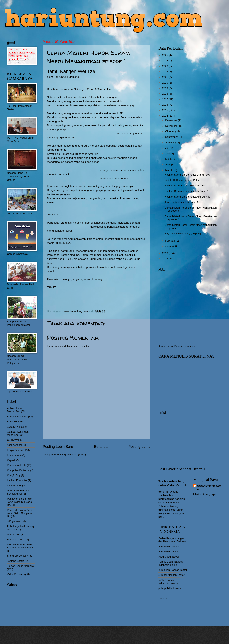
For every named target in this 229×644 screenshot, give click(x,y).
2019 (165, 88)
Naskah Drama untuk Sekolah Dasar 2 (187, 186)
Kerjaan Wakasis (17, 465)
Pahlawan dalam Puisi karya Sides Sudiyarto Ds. (20, 502)
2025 (165, 55)
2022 (165, 72)
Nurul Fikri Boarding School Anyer (18, 492)
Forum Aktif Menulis (170, 547)
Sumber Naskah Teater (171, 575)
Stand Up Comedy (17, 556)
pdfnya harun (14, 521)
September (172, 137)
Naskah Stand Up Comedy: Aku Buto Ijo (187, 197)
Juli (168, 148)
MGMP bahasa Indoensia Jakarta (168, 582)
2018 (165, 94)
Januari (170, 246)
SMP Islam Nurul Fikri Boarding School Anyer (20, 546)
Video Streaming (16, 574)
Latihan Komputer (17, 480)
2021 (165, 77)
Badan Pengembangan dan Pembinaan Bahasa (172, 540)
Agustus (170, 143)
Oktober (170, 131)
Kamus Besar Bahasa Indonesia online (171, 563)
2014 (165, 116)
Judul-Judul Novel (168, 557)
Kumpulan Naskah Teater (173, 570)
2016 (165, 105)
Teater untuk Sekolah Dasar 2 (182, 202)
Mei (168, 159)
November (172, 126)
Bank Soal (13, 422)
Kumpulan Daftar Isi (18, 470)
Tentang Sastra (16, 561)
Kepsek (11, 460)
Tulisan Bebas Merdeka (20, 566)
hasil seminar (15, 445)
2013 (165, 253)
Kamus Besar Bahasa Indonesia (177, 346)
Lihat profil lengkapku (205, 494)
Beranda (101, 447)
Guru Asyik (13, 440)
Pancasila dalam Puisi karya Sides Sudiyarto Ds (20, 513)
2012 (165, 259)
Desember (172, 120)
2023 (165, 66)
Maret (169, 170)
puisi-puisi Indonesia (170, 588)
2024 (165, 61)
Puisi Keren (14, 534)
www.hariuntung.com (209, 488)
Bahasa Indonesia (17, 417)
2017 (165, 99)
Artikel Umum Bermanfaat (15, 410)
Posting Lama (139, 447)
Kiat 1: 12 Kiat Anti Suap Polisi (182, 180)
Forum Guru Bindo (169, 552)
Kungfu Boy (14, 475)
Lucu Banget (14, 486)
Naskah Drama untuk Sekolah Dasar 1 (187, 191)
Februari (170, 241)
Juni (168, 153)
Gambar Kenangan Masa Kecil (18, 433)
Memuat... (164, 598)
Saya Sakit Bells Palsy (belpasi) (183, 233)
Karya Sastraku (16, 450)
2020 (165, 83)
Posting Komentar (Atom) (72, 454)
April (168, 164)
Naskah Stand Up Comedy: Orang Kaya (187, 175)
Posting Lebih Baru (58, 447)
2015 (165, 110)
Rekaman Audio (16, 540)
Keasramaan (14, 455)
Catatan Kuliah (15, 427)
